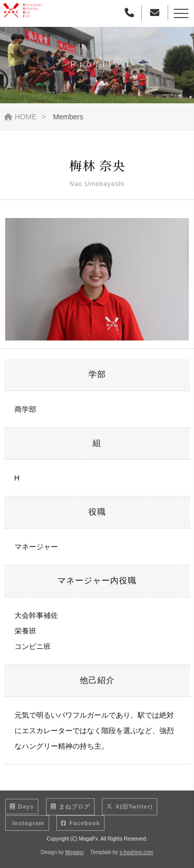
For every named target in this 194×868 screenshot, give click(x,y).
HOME (20, 117)
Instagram (27, 823)
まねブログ (70, 807)
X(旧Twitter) (130, 807)
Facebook (80, 823)
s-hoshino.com (136, 852)
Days (22, 807)
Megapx (74, 852)
